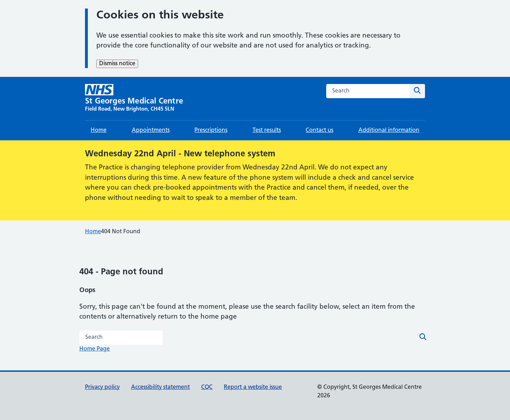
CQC (207, 387)
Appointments (151, 130)
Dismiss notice (117, 64)
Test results (267, 130)
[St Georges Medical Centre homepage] (134, 99)
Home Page (95, 349)
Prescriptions (211, 130)
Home (99, 130)
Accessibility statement (160, 387)
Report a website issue (253, 387)
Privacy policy (102, 387)
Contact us (319, 130)
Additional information (389, 130)
